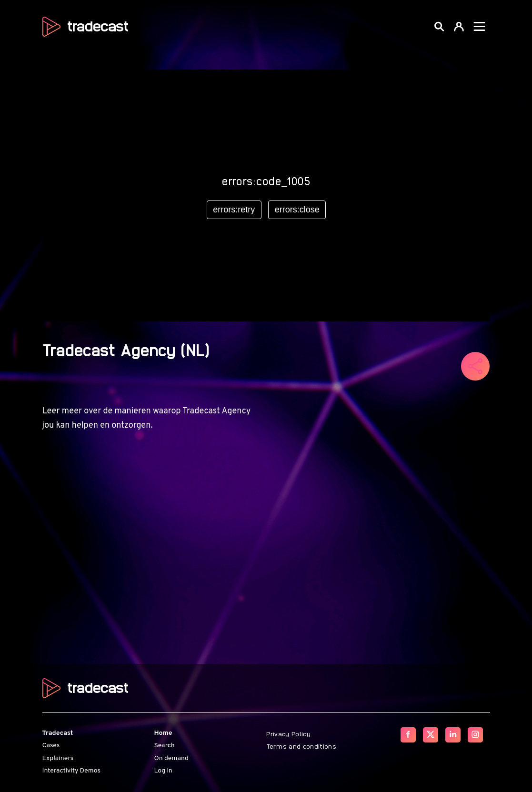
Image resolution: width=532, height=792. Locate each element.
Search (165, 746)
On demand (171, 758)
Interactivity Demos (71, 771)
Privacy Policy (289, 733)
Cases (51, 746)
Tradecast (58, 733)
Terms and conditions (301, 746)
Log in (163, 771)
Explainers (58, 758)
